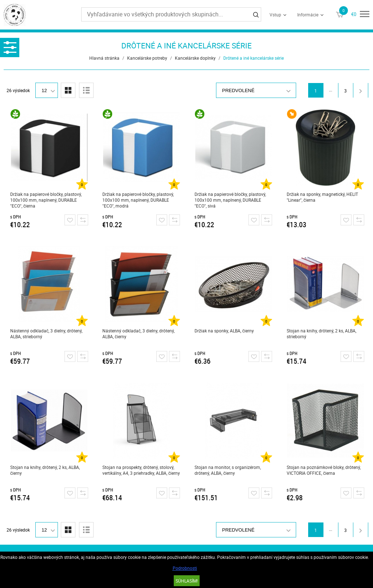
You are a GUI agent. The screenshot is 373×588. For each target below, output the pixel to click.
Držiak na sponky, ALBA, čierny (224, 331)
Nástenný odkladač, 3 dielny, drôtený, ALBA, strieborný (46, 334)
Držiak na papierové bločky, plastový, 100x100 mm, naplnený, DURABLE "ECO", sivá (230, 200)
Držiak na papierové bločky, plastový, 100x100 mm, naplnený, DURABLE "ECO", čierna (46, 200)
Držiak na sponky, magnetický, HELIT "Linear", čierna (322, 197)
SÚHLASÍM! (187, 581)
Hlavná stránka (104, 58)
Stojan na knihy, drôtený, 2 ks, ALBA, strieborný (321, 334)
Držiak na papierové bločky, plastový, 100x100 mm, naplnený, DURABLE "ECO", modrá (138, 200)
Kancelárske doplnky (195, 58)
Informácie (308, 15)
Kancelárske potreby (147, 58)
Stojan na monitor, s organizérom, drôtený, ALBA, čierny (228, 470)
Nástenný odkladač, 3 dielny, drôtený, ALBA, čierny (138, 334)
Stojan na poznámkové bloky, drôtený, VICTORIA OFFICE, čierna (324, 470)
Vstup (275, 15)
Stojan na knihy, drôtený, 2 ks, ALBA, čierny (45, 470)
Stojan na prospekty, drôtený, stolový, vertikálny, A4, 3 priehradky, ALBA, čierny (141, 470)
